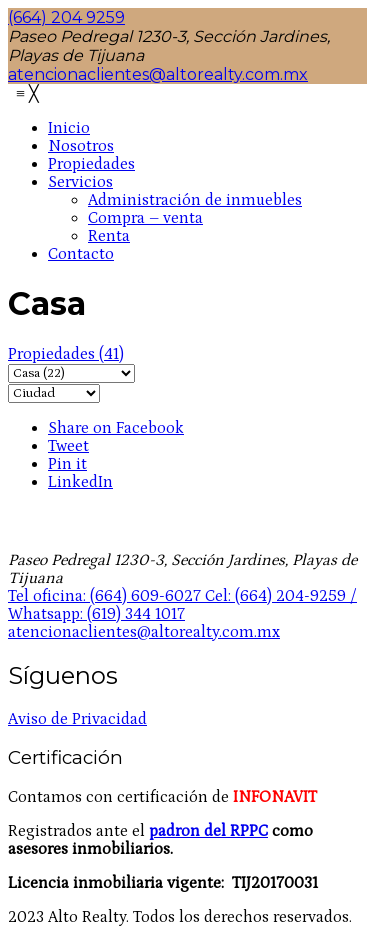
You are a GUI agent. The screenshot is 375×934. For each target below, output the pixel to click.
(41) (66, 354)
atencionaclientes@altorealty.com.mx (158, 74)
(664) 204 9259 (66, 17)
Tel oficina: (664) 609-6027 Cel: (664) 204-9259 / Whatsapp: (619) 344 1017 (182, 605)
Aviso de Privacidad (77, 719)
